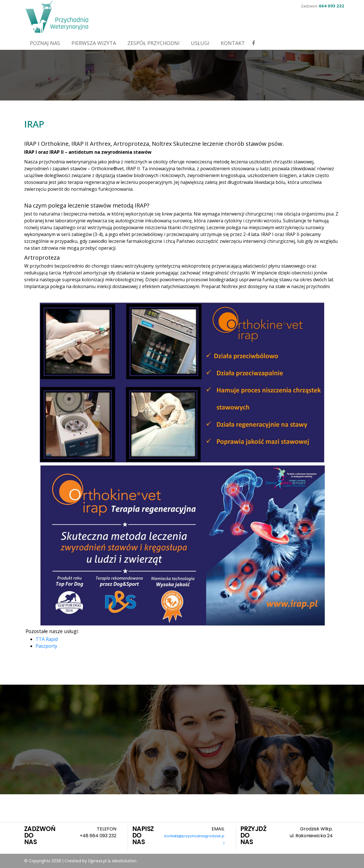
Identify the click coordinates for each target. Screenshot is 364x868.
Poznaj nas (45, 43)
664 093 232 (331, 6)
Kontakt (233, 43)
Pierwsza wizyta (94, 43)
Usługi (200, 43)
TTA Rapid (47, 639)
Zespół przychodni (153, 43)
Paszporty (46, 646)
